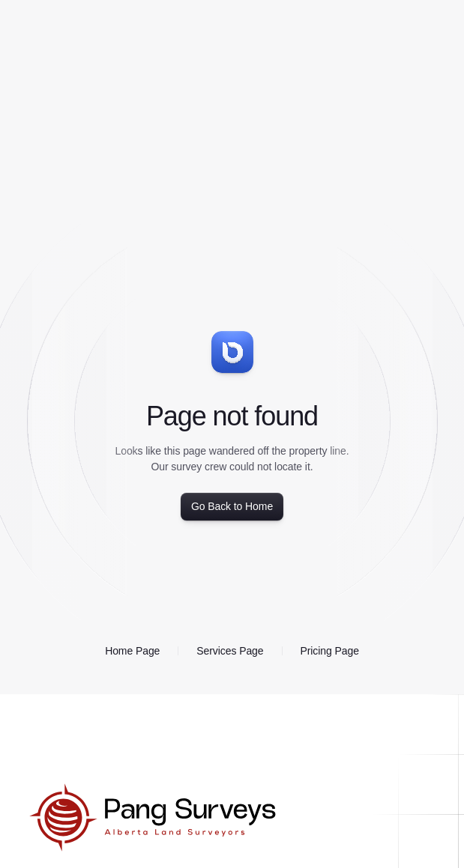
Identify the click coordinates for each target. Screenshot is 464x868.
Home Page (132, 651)
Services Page (230, 651)
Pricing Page (330, 651)
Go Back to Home (232, 506)
